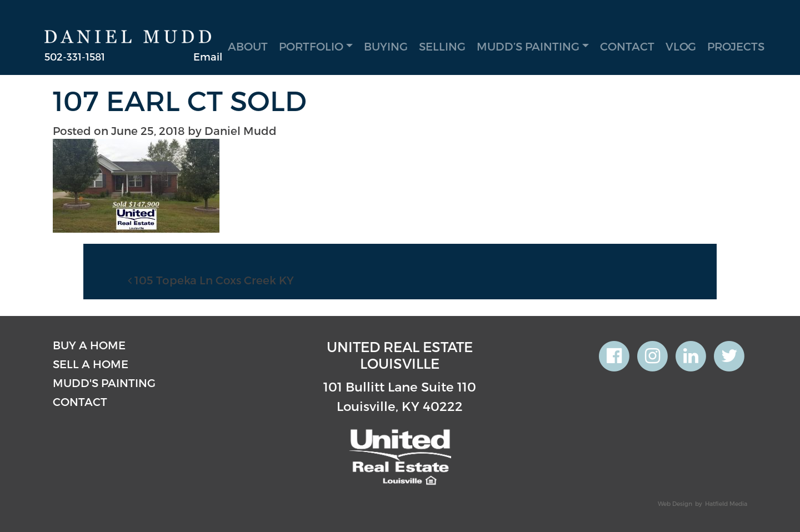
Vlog (681, 46)
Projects (736, 46)
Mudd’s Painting (528, 46)
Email (208, 56)
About (248, 46)
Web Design (675, 503)
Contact (627, 46)
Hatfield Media (726, 503)
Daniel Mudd (241, 131)
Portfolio (311, 46)
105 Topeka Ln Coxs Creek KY (211, 280)
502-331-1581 (75, 56)
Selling (442, 46)
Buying (386, 46)
